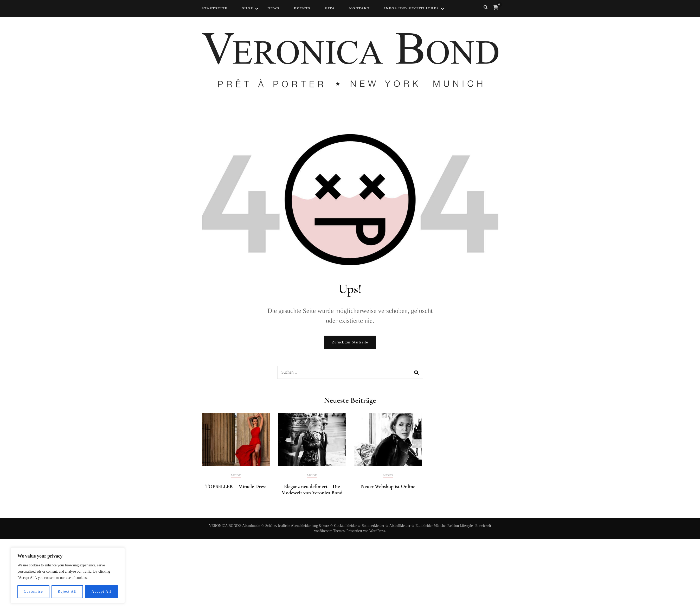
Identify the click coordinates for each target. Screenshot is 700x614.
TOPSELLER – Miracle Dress (236, 487)
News (388, 475)
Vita (330, 8)
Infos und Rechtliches (412, 8)
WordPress (377, 531)
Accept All (102, 591)
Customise (33, 591)
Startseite (215, 8)
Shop (248, 8)
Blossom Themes (332, 531)
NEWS (273, 8)
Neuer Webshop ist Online (388, 487)
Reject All (67, 591)
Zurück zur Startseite (350, 342)
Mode (236, 475)
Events (302, 8)
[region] (68, 575)
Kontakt (360, 8)
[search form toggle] (486, 7)
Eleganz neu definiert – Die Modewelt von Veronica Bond (312, 490)
